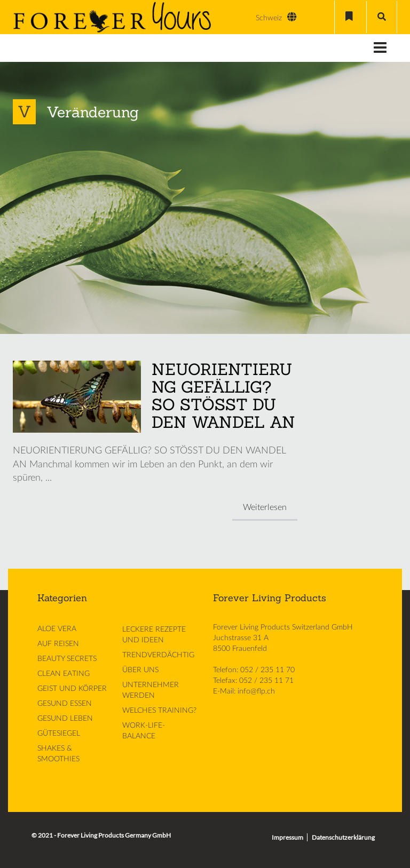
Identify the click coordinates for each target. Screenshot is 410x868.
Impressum (287, 837)
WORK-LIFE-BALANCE (144, 731)
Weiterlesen (265, 507)
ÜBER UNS (140, 670)
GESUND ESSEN (65, 704)
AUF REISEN (58, 644)
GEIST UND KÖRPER (72, 689)
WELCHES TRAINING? (159, 711)
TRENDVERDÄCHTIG (158, 655)
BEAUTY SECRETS (67, 659)
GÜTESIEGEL (59, 734)
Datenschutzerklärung (343, 837)
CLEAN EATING (64, 674)
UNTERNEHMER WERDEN (151, 690)
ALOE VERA (57, 629)
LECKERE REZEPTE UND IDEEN (154, 635)
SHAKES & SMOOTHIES (58, 754)
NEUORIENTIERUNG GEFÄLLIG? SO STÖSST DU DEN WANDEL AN (223, 396)
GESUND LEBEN (65, 719)
